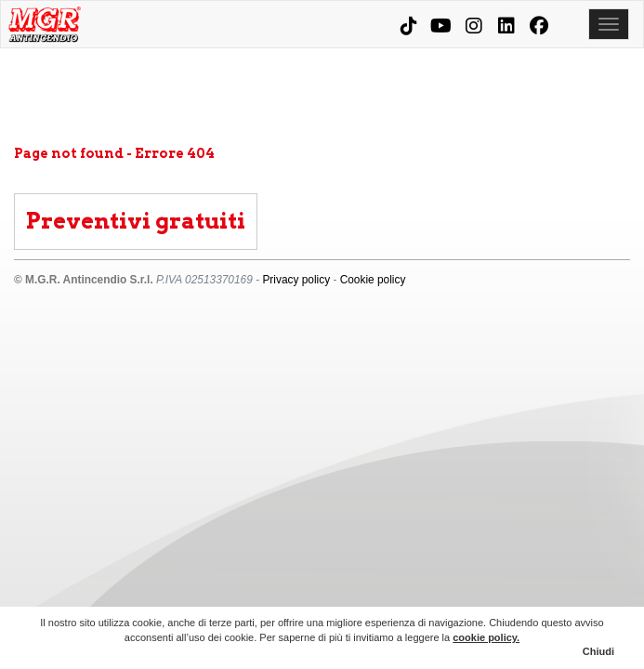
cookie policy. (486, 637)
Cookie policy (373, 280)
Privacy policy (296, 280)
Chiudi (598, 651)
